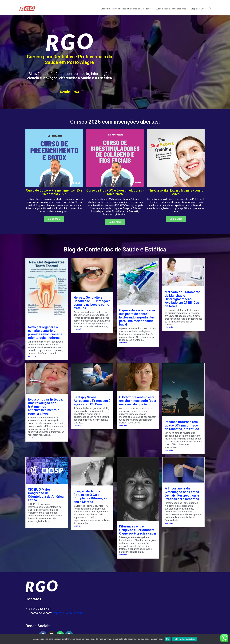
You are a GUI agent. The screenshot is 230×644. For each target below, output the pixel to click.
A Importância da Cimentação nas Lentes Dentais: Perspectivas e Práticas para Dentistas (182, 494)
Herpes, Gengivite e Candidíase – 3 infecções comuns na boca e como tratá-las (92, 303)
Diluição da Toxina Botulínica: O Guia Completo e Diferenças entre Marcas (90, 497)
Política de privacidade (185, 639)
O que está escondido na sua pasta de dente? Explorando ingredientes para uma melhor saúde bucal (137, 317)
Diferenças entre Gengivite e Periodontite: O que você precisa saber (138, 530)
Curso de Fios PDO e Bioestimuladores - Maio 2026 (115, 192)
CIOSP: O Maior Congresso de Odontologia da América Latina (46, 495)
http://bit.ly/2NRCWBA (68, 613)
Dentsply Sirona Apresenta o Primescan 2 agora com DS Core (92, 401)
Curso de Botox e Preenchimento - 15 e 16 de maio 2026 (54, 192)
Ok (168, 639)
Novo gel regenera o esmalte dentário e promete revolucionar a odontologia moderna (45, 332)
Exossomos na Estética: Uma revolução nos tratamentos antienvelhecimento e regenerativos (45, 406)
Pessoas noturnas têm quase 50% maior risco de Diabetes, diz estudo (182, 425)
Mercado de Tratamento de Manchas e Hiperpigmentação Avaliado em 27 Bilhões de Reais (182, 299)
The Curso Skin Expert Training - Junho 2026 (176, 192)
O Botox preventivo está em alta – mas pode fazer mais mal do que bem (138, 401)
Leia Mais (32, 356)
